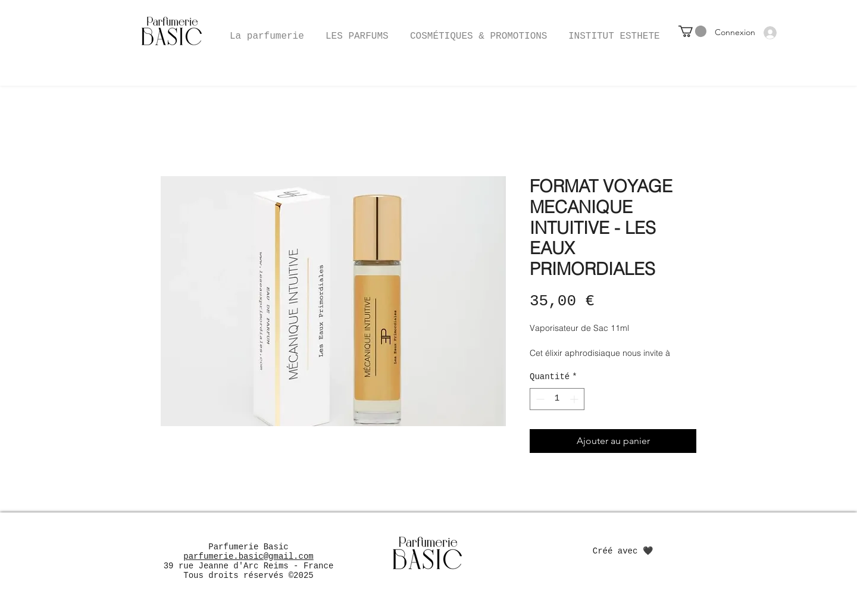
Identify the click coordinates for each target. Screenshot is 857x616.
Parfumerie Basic (248, 547)
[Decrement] (539, 399)
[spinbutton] (557, 399)
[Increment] (575, 399)
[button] (478, 31)
